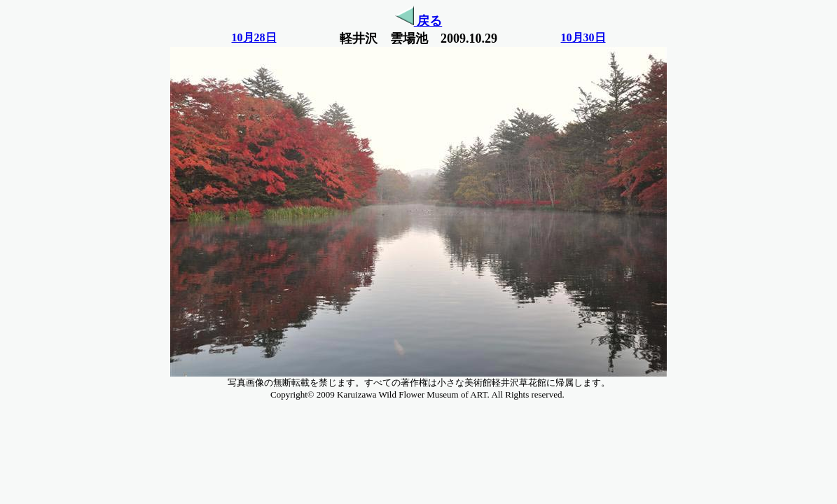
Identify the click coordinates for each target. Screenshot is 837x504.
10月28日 (254, 37)
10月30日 (583, 37)
